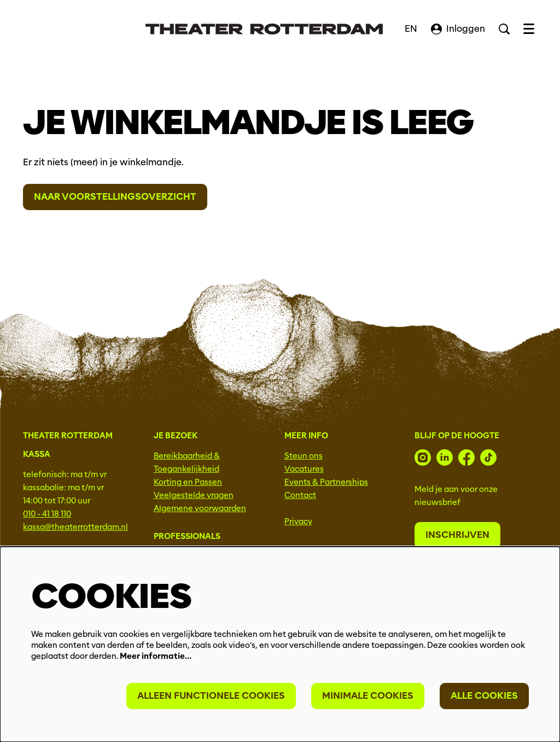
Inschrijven (457, 535)
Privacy (298, 521)
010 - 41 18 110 (47, 514)
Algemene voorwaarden (200, 508)
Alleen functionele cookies (211, 696)
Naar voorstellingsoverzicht (115, 197)
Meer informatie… (156, 656)
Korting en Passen (188, 482)
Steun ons (304, 456)
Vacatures (304, 469)
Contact (300, 495)
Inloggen (458, 29)
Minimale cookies (368, 696)
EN (411, 29)
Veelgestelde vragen (194, 495)
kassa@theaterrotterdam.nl (75, 527)
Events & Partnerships (326, 482)
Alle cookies (484, 696)
